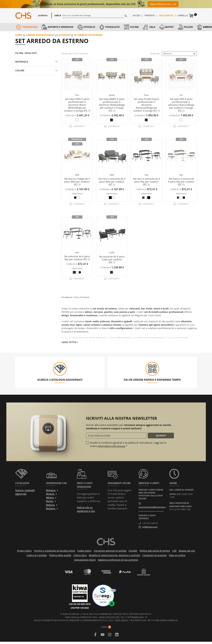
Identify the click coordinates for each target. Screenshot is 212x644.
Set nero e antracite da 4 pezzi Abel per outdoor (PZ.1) (112, 182)
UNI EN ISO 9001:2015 (80, 604)
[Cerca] (93, 15)
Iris (181, 95)
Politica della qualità (60, 555)
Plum (146, 95)
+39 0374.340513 (150, 523)
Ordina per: (155, 54)
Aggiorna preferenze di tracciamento (118, 560)
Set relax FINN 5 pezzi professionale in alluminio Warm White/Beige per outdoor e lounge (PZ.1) (77, 105)
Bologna (52, 490)
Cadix (112, 252)
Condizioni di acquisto (154, 555)
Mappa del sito (187, 551)
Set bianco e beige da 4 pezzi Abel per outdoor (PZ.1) (77, 182)
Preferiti (150, 15)
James (112, 95)
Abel (77, 175)
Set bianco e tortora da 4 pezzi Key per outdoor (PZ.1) (181, 182)
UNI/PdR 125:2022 (80, 608)
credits (106, 627)
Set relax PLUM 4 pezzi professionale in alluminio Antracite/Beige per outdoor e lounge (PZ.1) (146, 105)
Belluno (52, 505)
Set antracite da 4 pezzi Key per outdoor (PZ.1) (77, 258)
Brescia (52, 494)
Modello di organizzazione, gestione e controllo (115, 555)
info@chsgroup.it (150, 527)
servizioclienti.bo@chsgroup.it (152, 507)
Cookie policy (84, 551)
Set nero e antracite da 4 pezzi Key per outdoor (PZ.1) (146, 182)
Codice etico (80, 555)
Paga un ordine (177, 555)
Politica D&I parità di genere (155, 551)
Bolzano (52, 508)
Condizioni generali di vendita (110, 551)
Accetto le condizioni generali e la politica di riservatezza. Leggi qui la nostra (128, 444)
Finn (77, 95)
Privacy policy (24, 551)
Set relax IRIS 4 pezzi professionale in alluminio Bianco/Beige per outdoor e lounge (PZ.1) (181, 105)
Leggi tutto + (70, 342)
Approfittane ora (160, 4)
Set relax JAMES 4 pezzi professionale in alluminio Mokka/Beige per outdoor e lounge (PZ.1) (112, 105)
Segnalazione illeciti (85, 560)
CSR (174, 551)
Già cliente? (166, 15)
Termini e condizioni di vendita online (55, 551)
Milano (51, 497)
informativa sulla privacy (111, 446)
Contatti (133, 551)
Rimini (51, 501)
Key (146, 175)
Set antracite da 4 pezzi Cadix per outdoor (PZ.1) (112, 259)
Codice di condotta (37, 555)
